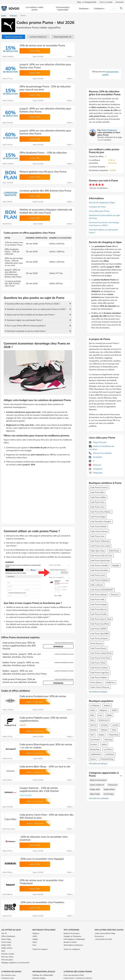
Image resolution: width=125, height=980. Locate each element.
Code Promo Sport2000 (99, 634)
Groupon (104, 725)
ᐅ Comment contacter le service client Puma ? (26, 331)
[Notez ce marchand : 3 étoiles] (96, 185)
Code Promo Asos (97, 536)
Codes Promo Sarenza (99, 531)
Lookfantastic (96, 754)
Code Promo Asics (97, 507)
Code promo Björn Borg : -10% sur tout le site (45, 766)
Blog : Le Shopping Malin (87, 2)
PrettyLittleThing (107, 759)
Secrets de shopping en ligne (102, 202)
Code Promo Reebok (98, 526)
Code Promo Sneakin (98, 614)
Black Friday (95, 794)
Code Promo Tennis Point (100, 658)
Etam (114, 730)
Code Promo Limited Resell (101, 653)
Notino (104, 744)
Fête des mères (7, 957)
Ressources (99, 936)
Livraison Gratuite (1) (38, 37)
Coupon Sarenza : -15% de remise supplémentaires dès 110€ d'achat (39, 789)
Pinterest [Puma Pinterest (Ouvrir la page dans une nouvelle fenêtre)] (95, 465)
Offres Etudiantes (8, 936)
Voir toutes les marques (98, 691)
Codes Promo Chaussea (100, 687)
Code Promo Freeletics (99, 668)
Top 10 (4, 933)
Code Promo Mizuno (98, 648)
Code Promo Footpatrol (99, 580)
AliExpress (103, 710)
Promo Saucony (96, 643)
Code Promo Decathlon (99, 570)
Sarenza (93, 725)
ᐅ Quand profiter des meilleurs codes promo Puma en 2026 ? (32, 304)
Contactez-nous (8, 978)
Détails (70, 56)
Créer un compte (106, 2)
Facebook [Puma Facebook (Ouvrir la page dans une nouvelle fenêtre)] (95, 457)
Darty (92, 720)
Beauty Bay (95, 749)
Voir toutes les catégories (99, 798)
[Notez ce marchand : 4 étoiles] (100, 185)
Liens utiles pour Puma (99, 211)
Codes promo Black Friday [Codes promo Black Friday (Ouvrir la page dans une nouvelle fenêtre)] (105, 933)
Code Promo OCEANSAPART (102, 590)
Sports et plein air (97, 785)
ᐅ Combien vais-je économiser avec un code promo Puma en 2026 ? (36, 309)
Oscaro (93, 759)
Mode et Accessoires (98, 780)
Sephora (107, 705)
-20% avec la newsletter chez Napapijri (42, 859)
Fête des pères (7, 960)
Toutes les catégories (72, 949)
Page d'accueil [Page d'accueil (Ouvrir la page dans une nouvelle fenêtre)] (98, 442)
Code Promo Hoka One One (101, 556)
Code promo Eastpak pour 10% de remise (43, 696)
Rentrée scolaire (8, 954)
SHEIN (114, 710)
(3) (62, 37)
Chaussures (113, 785)
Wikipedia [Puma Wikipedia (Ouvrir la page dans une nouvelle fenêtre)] (96, 473)
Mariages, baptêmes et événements (15, 963)
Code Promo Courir (98, 575)
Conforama (110, 754)
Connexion (120, 2)
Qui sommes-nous (8, 975)
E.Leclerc (94, 744)
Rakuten (104, 730)
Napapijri (116, 565)
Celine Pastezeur (109, 130)
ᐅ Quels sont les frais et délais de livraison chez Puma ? (30, 315)
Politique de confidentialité (43, 975)
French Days (109, 794)
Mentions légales (39, 978)
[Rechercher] (116, 8)
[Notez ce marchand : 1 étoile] (90, 185)
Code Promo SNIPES (98, 629)
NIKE (92, 715)
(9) (13, 37)
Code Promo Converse (99, 487)
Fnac (100, 715)
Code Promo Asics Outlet (100, 546)
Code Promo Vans (97, 502)
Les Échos (108, 749)
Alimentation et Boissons (73, 945)
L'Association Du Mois (103, 939)
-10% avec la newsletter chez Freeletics (42, 902)
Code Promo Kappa (98, 517)
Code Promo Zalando (98, 595)
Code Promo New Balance (101, 512)
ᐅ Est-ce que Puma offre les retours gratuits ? (25, 326)
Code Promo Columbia (99, 565)
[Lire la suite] (120, 776)
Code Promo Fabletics (99, 677)
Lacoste (115, 725)
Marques (13, 15)
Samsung (108, 740)
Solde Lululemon (97, 585)
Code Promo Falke (97, 599)
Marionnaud (114, 735)
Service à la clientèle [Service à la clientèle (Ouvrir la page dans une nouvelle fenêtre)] (100, 453)
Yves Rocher (95, 740)
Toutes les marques (40, 949)
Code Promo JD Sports (99, 638)
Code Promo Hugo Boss (100, 673)
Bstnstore (115, 595)
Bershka (93, 730)
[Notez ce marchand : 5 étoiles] (103, 185)
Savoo (4, 15)
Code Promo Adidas (98, 497)
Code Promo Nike (97, 492)
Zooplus (102, 735)
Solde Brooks (114, 551)
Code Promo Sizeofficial (100, 624)
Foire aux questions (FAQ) (74, 975)
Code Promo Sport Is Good (101, 619)
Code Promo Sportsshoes (100, 561)
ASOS (93, 710)
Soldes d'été (95, 789)
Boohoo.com (104, 720)
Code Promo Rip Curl (98, 609)
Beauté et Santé (70, 942)
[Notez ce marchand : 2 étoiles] (93, 185)
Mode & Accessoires (72, 933)
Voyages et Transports (72, 936)
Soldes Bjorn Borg (97, 551)
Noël (3, 951)
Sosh (92, 735)
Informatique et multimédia (74, 939)
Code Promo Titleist (98, 663)
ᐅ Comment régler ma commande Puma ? (24, 320)
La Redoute (95, 705)
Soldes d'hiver (109, 789)
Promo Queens (96, 682)
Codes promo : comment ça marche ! (78, 978)
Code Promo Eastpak (98, 604)
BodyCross (111, 682)
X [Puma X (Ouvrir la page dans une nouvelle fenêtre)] (92, 461)
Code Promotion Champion (101, 522)
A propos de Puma (97, 207)
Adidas (109, 715)
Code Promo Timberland (100, 541)
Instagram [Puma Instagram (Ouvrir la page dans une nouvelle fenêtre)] (96, 469)
